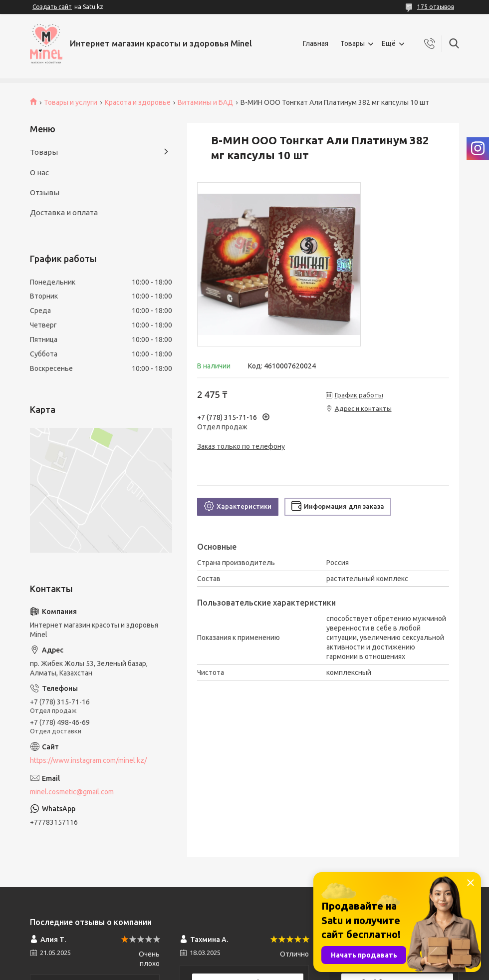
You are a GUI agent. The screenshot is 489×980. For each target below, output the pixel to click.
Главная (316, 43)
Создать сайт (52, 7)
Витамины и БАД (205, 102)
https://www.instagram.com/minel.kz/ (88, 760)
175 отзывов (436, 7)
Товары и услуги (71, 102)
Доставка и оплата (64, 212)
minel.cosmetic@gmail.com (72, 792)
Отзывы (45, 192)
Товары (353, 43)
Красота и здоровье (138, 102)
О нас (39, 172)
